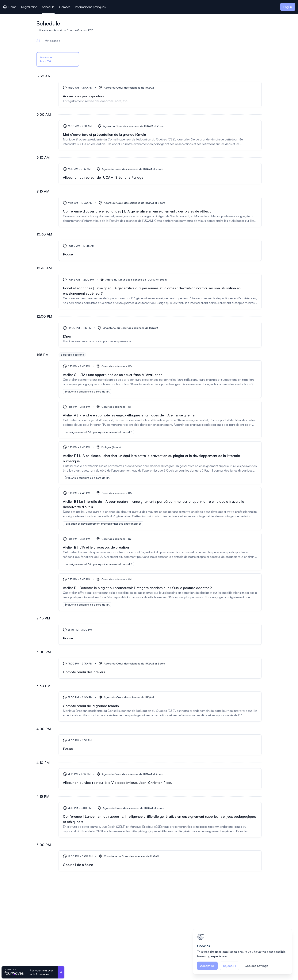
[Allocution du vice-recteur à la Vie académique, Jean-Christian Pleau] (160, 779)
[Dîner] (160, 335)
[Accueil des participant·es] (160, 94)
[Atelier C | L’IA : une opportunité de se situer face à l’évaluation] (160, 379)
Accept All (207, 966)
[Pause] (160, 250)
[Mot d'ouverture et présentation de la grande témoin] (160, 135)
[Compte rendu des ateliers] (160, 668)
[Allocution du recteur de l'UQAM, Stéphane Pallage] (160, 174)
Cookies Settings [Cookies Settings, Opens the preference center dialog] (256, 966)
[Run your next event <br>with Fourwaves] (61, 972)
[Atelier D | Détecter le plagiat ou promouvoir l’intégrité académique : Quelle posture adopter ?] (160, 592)
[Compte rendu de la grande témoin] (160, 706)
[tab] (58, 60)
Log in (288, 7)
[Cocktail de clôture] (160, 861)
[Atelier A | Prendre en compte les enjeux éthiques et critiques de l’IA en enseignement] (160, 420)
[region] (243, 951)
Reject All (230, 966)
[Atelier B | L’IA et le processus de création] (160, 552)
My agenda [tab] (53, 41)
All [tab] (38, 41)
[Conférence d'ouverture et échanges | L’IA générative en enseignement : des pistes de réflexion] (160, 212)
